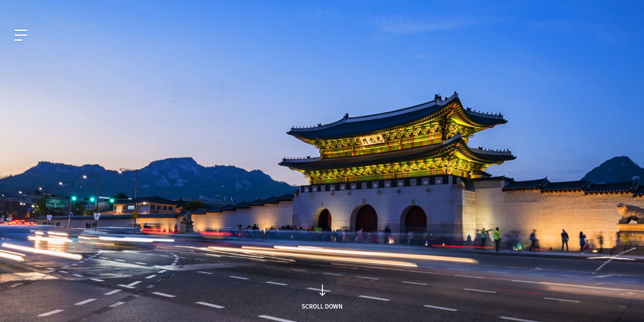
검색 (453, 178)
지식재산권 (546, 8)
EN (37, 8)
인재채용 (615, 8)
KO (17, 8)
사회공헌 (582, 8)
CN (76, 8)
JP (56, 8)
